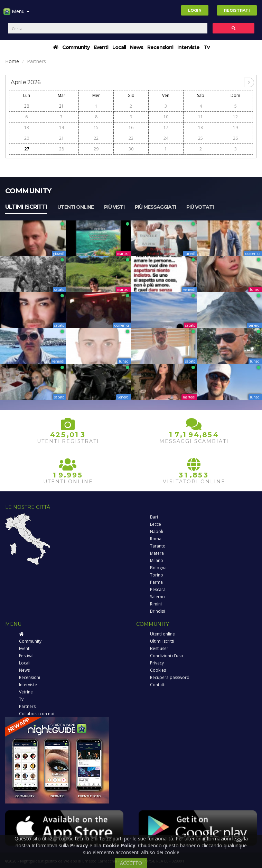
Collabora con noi (37, 714)
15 (96, 127)
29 (96, 149)
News (137, 47)
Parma (156, 582)
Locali (119, 47)
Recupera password (170, 677)
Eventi (101, 47)
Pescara (158, 589)
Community (76, 47)
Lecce (156, 524)
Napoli (157, 531)
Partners (27, 706)
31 (62, 106)
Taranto (158, 546)
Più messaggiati (155, 207)
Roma (156, 539)
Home (12, 61)
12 (235, 117)
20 (27, 138)
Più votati (200, 207)
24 (166, 138)
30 (27, 106)
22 (96, 138)
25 (200, 138)
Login (195, 10)
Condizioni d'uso (167, 656)
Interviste (188, 47)
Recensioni (160, 47)
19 (235, 127)
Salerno (157, 597)
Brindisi (157, 611)
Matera (157, 553)
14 (62, 127)
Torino (157, 575)
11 (200, 117)
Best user (159, 648)
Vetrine (26, 692)
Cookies (158, 670)
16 (131, 127)
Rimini (156, 604)
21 (62, 138)
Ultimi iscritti (26, 207)
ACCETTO (131, 863)
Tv (207, 47)
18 (200, 127)
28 (62, 149)
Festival (26, 656)
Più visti (114, 207)
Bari (154, 517)
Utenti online (76, 207)
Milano (157, 560)
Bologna (158, 568)
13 (27, 127)
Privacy (157, 663)
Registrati (237, 10)
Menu (16, 14)
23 (131, 138)
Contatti (158, 685)
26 (235, 138)
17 (166, 127)
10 (166, 117)
